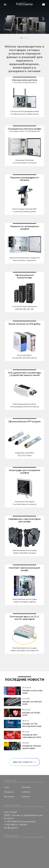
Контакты (26, 787)
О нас (7, 787)
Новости (26, 797)
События (26, 792)
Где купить (9, 797)
